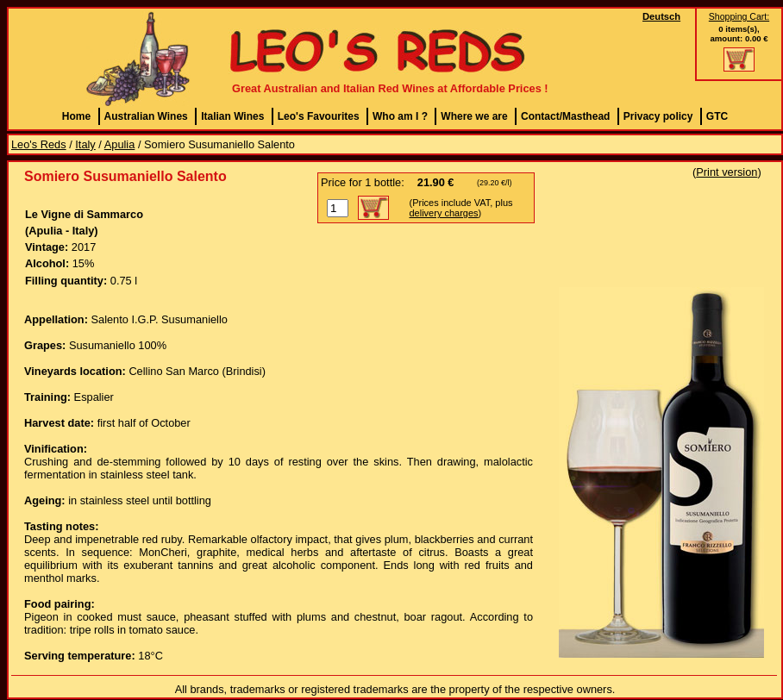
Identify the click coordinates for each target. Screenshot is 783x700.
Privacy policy (658, 116)
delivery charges (443, 213)
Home (76, 116)
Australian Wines (146, 116)
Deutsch (661, 16)
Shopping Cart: (739, 16)
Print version (727, 172)
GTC (717, 116)
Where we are (474, 116)
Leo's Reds (39, 144)
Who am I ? (400, 116)
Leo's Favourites (319, 116)
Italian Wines (232, 116)
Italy (85, 144)
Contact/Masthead (565, 116)
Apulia (120, 144)
